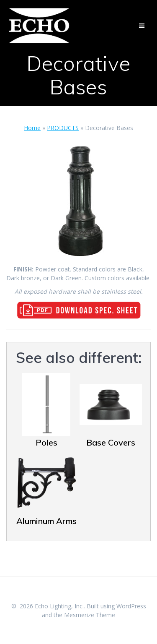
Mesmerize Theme (90, 615)
